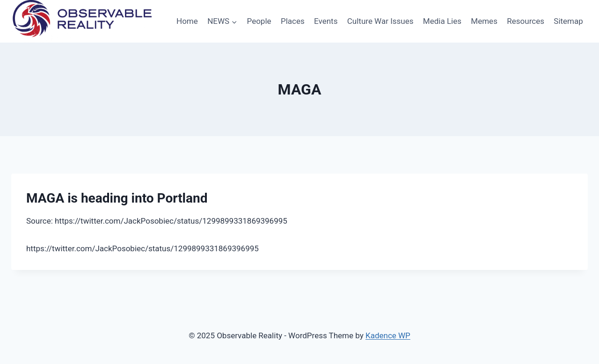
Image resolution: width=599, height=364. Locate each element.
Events (326, 21)
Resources (526, 21)
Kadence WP (388, 335)
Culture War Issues (380, 21)
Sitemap (568, 21)
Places (293, 21)
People (259, 21)
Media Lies (442, 21)
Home (187, 21)
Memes (484, 21)
